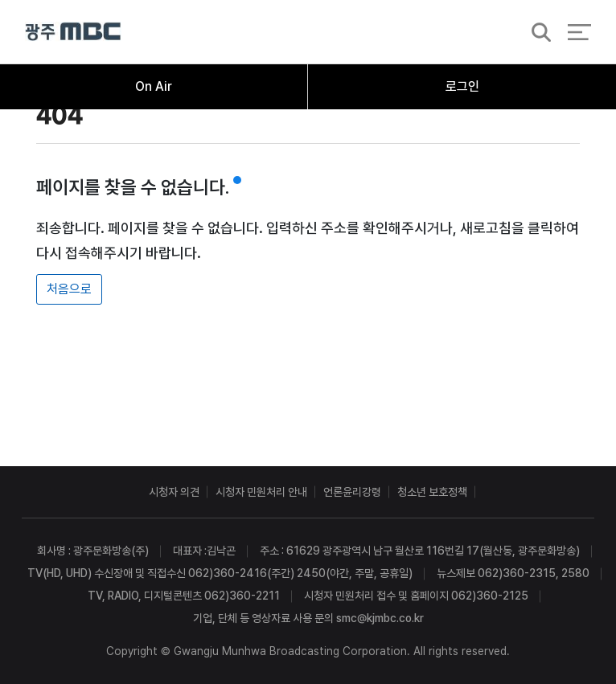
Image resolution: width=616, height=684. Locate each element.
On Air (154, 86)
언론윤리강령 (352, 492)
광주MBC (73, 32)
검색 (536, 33)
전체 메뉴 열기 (579, 32)
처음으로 (69, 289)
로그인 (462, 86)
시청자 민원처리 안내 (261, 492)
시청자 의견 (174, 492)
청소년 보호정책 (432, 492)
